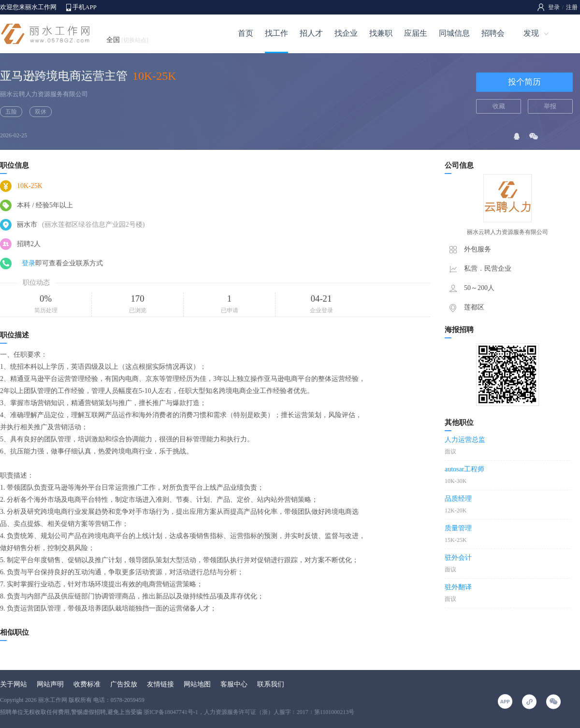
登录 (554, 7)
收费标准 (87, 684)
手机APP (85, 7)
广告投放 (124, 684)
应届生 (416, 33)
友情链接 (160, 684)
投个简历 (524, 82)
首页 (246, 33)
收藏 (499, 106)
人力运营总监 (465, 440)
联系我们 (271, 684)
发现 (531, 33)
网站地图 (197, 684)
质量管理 (458, 528)
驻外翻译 (458, 587)
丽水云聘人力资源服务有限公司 (44, 94)
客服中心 (234, 684)
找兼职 (381, 33)
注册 (572, 7)
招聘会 (493, 33)
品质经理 (458, 499)
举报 (550, 106)
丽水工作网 (53, 700)
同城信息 (454, 33)
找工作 (276, 33)
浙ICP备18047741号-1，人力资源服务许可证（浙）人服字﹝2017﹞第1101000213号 (249, 712)
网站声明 (50, 684)
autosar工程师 (464, 469)
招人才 (311, 33)
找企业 (346, 33)
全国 (127, 40)
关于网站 (14, 684)
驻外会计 (458, 558)
